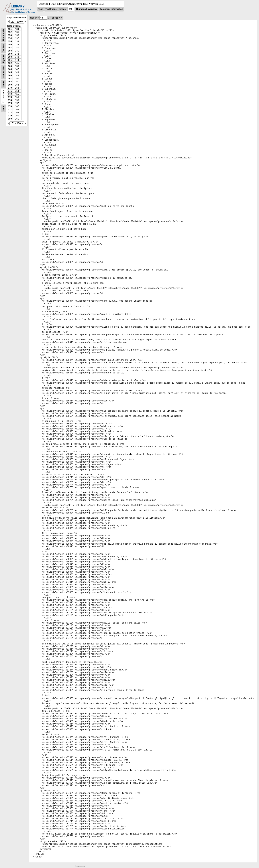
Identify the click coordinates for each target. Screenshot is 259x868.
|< (36, 18)
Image (63, 9)
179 (10, 116)
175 (10, 103)
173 (10, 97)
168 (10, 82)
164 (10, 69)
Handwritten (3, 72)
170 (10, 88)
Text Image (51, 9)
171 (10, 91)
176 (10, 106)
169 (10, 85)
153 (10, 35)
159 (10, 54)
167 (10, 79)
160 (10, 57)
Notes (3, 84)
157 (10, 48)
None (3, 108)
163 (10, 66)
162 (10, 63)
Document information (111, 9)
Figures (3, 59)
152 (10, 32)
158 (10, 51)
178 (10, 113)
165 (10, 72)
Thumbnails (3, 35)
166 (10, 75)
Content (3, 48)
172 (10, 94)
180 (10, 119)
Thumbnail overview (86, 9)
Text (40, 9)
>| (61, 18)
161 (10, 60)
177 (10, 110)
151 (10, 29)
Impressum (80, 866)
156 (10, 45)
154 (10, 38)
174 (10, 100)
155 (10, 41)
